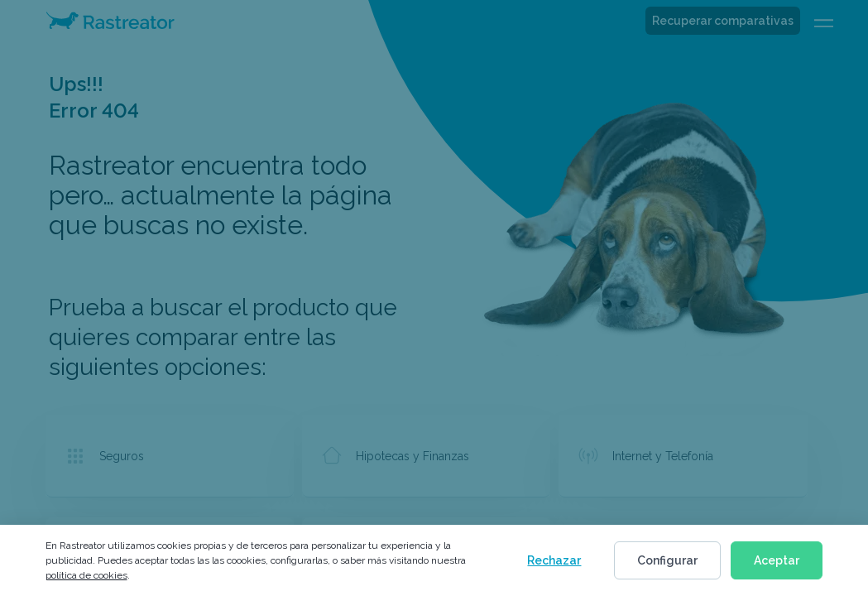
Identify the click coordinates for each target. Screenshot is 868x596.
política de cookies (86, 575)
